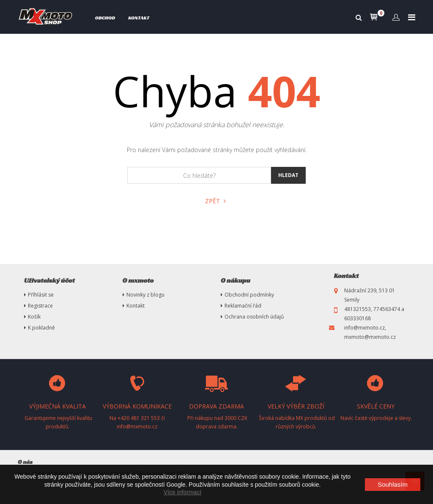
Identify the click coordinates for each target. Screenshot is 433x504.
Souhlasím (393, 484)
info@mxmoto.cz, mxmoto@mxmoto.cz (370, 332)
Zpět (215, 201)
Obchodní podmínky (249, 295)
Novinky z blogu (145, 295)
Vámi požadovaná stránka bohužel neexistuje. (217, 125)
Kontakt (139, 18)
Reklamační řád (243, 306)
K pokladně (41, 328)
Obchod (105, 18)
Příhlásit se (41, 295)
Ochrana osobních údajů (254, 317)
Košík (34, 317)
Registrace (40, 306)
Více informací (182, 492)
